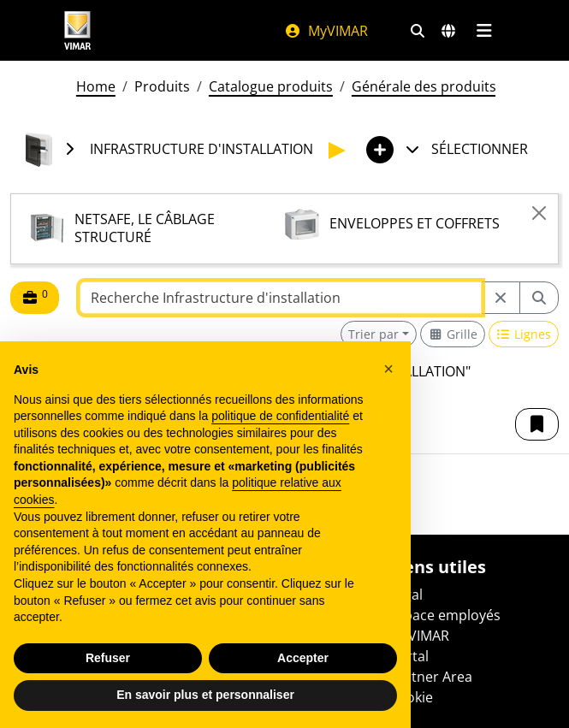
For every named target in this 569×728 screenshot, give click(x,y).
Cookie (411, 697)
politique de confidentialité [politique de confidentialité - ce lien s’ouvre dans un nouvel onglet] (280, 416)
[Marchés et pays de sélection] (448, 31)
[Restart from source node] (501, 298)
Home (96, 86)
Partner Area (431, 677)
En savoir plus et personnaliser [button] (205, 695)
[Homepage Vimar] (78, 30)
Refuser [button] (108, 658)
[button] (537, 424)
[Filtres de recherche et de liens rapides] (418, 31)
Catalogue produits (271, 86)
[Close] (539, 213)
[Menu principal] (485, 31)
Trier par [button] (373, 334)
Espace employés (445, 615)
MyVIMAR (326, 31)
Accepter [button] (303, 658)
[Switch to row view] (524, 334)
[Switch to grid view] (453, 334)
